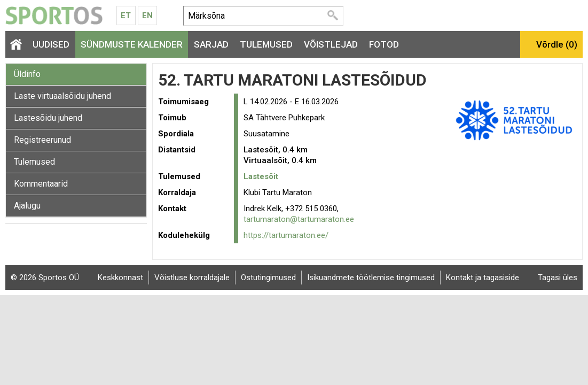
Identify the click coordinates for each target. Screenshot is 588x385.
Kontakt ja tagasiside (483, 278)
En (147, 16)
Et (126, 16)
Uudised (51, 44)
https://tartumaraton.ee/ (286, 235)
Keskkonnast (120, 278)
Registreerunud (42, 140)
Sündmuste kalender (132, 44)
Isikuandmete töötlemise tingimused (371, 278)
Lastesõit (261, 176)
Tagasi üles (558, 278)
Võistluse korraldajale (192, 278)
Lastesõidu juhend (48, 118)
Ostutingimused (268, 278)
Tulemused (266, 44)
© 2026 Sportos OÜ (45, 278)
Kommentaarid (41, 184)
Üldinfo (27, 74)
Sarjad (211, 44)
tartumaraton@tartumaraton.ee (299, 219)
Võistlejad (331, 44)
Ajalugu (27, 206)
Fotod (384, 44)
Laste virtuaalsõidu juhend (62, 96)
